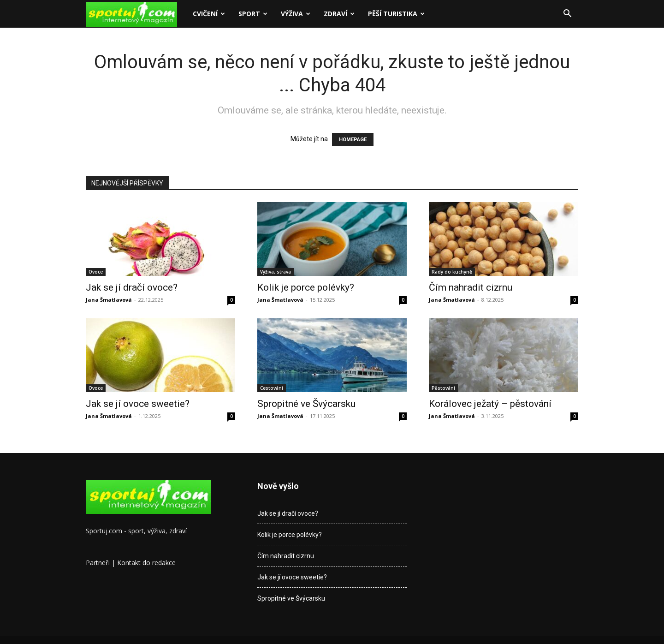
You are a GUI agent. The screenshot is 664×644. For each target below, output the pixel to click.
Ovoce (96, 272)
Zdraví (339, 14)
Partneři (98, 563)
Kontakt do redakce (146, 563)
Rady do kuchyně (452, 272)
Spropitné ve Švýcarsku (306, 404)
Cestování (272, 388)
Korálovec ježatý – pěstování (490, 404)
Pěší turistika (396, 14)
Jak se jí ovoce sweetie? (138, 404)
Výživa (296, 14)
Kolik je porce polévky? (306, 287)
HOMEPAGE (353, 140)
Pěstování (443, 388)
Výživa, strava (276, 272)
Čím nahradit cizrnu (471, 287)
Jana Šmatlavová (109, 300)
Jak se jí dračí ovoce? (132, 287)
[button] (567, 15)
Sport (253, 14)
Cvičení (209, 14)
